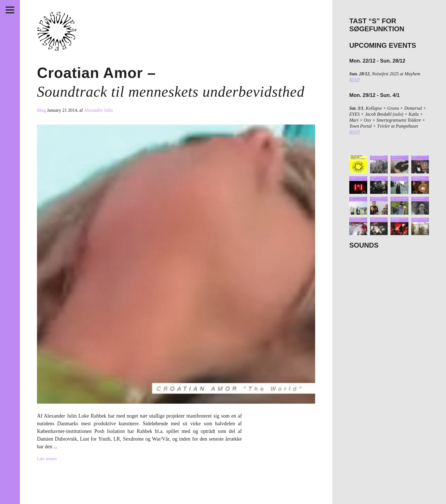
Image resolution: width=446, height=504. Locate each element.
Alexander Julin (98, 110)
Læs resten (47, 459)
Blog (42, 110)
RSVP (355, 80)
